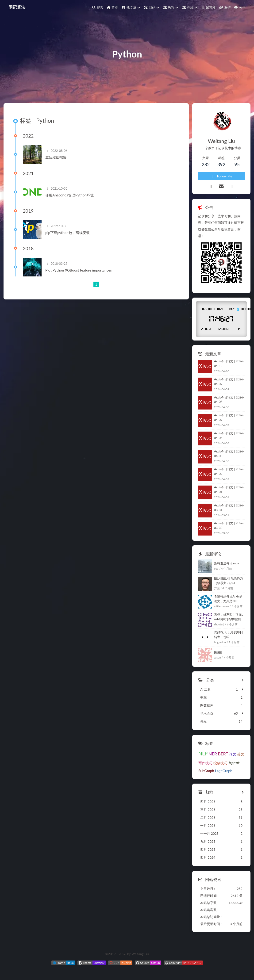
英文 (241, 754)
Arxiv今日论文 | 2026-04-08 (229, 400)
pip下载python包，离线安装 (67, 233)
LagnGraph (224, 771)
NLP (203, 753)
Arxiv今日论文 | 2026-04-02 (229, 471)
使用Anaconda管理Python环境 (69, 195)
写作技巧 (205, 763)
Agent (234, 763)
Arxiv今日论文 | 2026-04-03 (229, 454)
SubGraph (206, 771)
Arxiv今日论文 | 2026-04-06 (229, 436)
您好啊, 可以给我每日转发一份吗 (229, 635)
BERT (223, 754)
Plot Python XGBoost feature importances (79, 270)
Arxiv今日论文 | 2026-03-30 (229, 525)
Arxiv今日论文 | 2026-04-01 (229, 490)
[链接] (218, 652)
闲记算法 (17, 7)
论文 (233, 754)
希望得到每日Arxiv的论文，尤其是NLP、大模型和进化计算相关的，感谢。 (229, 599)
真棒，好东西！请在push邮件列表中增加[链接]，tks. (229, 617)
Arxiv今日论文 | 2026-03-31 (229, 508)
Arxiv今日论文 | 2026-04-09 (229, 382)
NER (213, 754)
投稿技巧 (220, 763)
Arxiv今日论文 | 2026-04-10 (229, 364)
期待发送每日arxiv (227, 563)
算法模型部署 (56, 157)
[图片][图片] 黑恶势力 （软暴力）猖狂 (229, 581)
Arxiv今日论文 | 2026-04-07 (229, 417)
